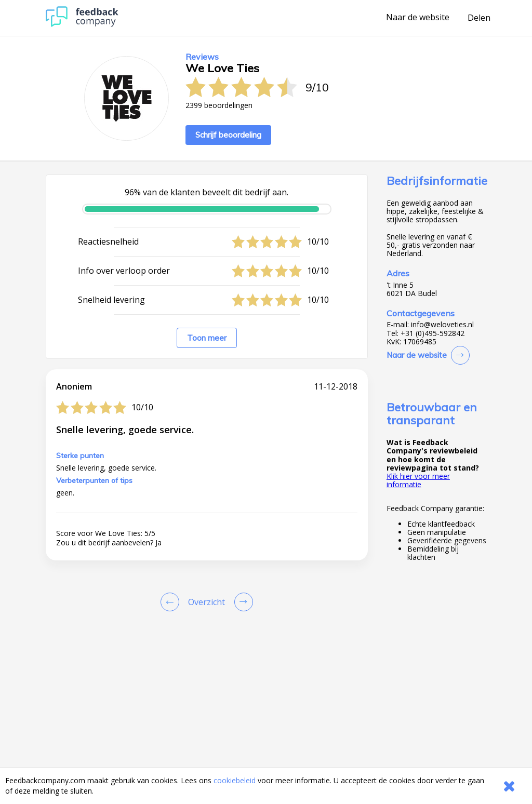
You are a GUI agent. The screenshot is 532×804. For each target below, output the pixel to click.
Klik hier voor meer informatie (418, 480)
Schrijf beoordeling (228, 135)
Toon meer (207, 338)
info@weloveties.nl (442, 325)
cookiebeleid (235, 780)
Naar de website (418, 18)
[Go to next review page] (242, 602)
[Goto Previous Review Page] (172, 602)
